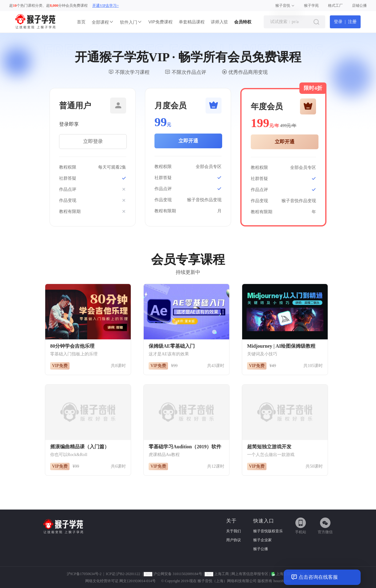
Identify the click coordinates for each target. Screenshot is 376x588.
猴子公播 (261, 549)
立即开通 (188, 141)
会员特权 (243, 22)
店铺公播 (359, 6)
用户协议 (234, 540)
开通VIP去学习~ (106, 6)
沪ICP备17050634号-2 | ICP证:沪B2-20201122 (104, 574)
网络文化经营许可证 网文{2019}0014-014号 (120, 581)
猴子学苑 (311, 6)
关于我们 (234, 531)
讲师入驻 (219, 22)
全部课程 (103, 22)
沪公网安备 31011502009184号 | (174, 574)
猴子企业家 (262, 540)
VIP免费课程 (160, 22)
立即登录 (93, 141)
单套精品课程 (192, 22)
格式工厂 (335, 6)
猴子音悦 (285, 6)
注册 (352, 22)
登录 (338, 22)
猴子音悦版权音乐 (268, 531)
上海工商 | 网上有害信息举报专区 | (238, 574)
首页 (81, 22)
